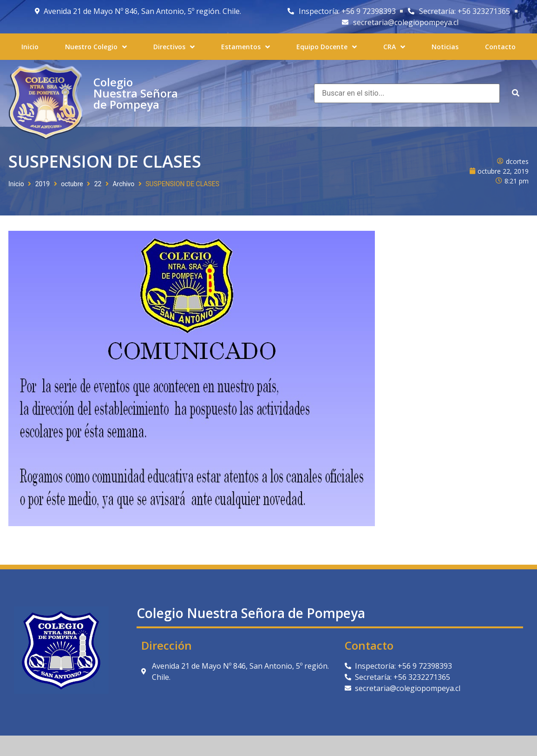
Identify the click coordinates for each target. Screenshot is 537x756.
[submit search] (516, 93)
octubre (72, 184)
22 (98, 184)
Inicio (16, 184)
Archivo (123, 184)
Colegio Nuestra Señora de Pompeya (136, 93)
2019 (43, 184)
